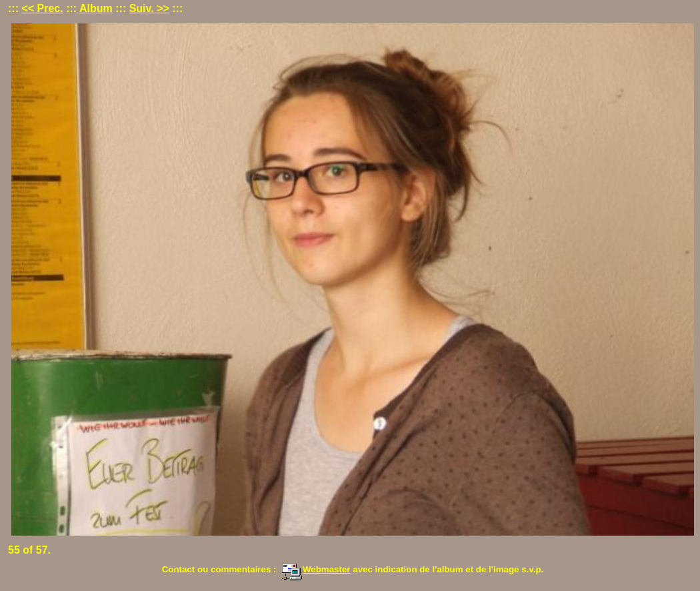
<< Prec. (42, 8)
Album (96, 8)
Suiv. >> (149, 8)
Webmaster (316, 569)
